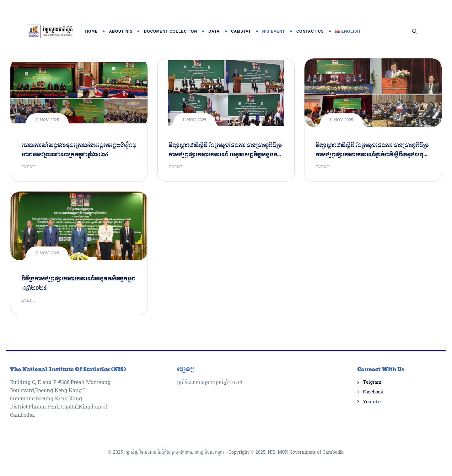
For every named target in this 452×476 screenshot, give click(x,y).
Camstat (241, 31)
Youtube (372, 402)
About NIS (121, 31)
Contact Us (310, 31)
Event (28, 167)
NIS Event (274, 31)
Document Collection (170, 31)
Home (91, 31)
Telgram (372, 382)
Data (214, 31)
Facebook (373, 392)
